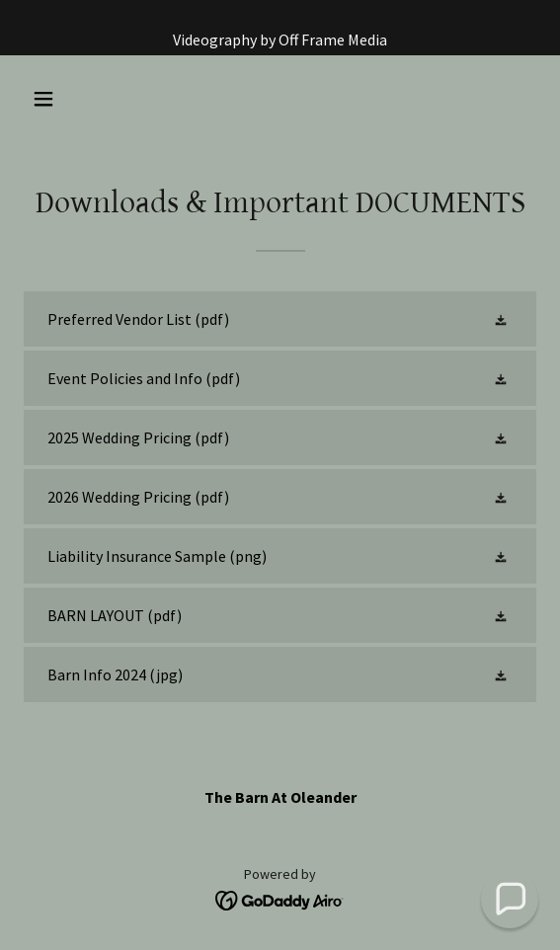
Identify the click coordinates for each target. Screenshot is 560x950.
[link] (280, 319)
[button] (82, 99)
